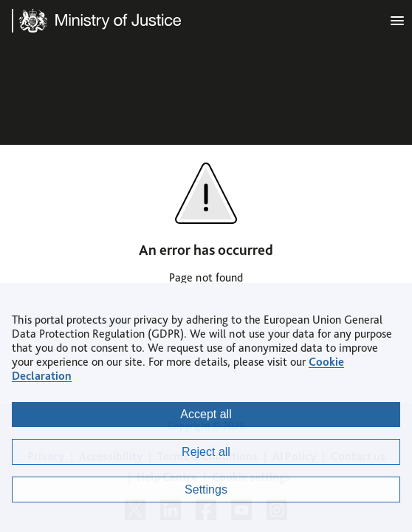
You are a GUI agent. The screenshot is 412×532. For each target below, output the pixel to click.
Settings (206, 490)
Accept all (206, 414)
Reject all (206, 452)
